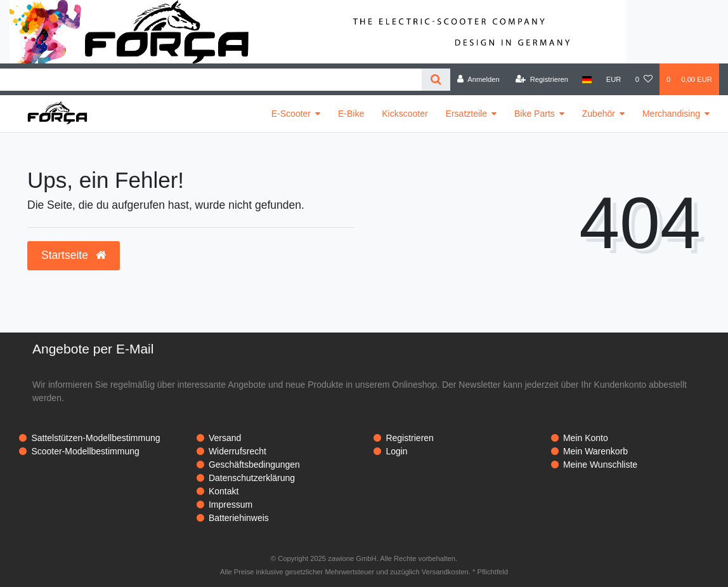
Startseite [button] (74, 255)
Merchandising (671, 114)
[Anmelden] (478, 79)
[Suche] (436, 80)
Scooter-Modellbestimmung (85, 451)
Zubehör (599, 114)
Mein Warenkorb (595, 451)
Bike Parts (535, 114)
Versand (225, 438)
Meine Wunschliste (600, 465)
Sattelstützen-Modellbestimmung (95, 438)
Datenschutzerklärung (252, 478)
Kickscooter (405, 114)
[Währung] (614, 79)
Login (396, 451)
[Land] (587, 79)
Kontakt (224, 491)
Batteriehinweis (239, 518)
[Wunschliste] (644, 79)
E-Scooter (291, 114)
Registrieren (409, 438)
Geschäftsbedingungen (254, 465)
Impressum (231, 505)
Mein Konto (586, 438)
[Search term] (211, 80)
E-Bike (351, 114)
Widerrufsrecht (237, 451)
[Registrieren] (542, 79)
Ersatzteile (466, 114)
